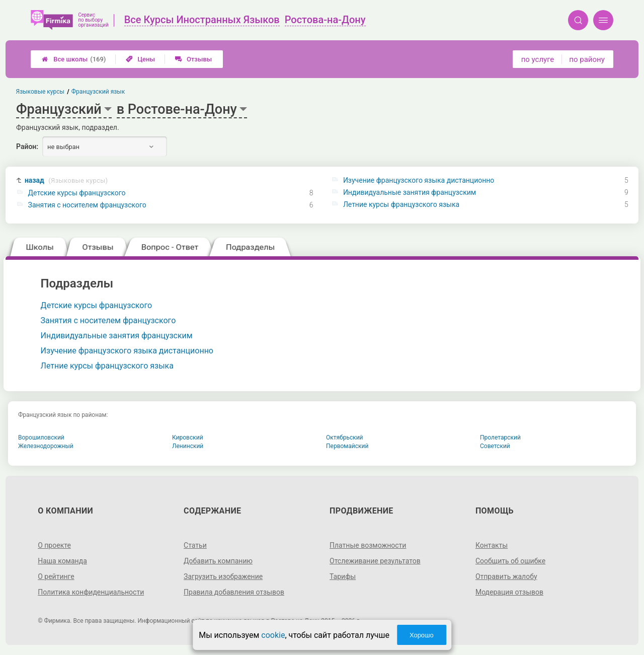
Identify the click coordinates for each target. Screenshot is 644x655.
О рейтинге (56, 576)
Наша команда (62, 561)
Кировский (188, 438)
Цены (140, 59)
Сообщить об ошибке (510, 561)
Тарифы (343, 576)
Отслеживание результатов (375, 561)
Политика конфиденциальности (91, 592)
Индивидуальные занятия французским (410, 192)
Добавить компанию (218, 561)
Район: (27, 147)
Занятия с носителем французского (87, 205)
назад (66, 180)
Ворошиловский (41, 438)
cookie (273, 635)
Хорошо (422, 635)
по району (587, 59)
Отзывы (193, 59)
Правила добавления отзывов (234, 592)
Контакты (492, 545)
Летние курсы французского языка (401, 204)
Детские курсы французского (77, 193)
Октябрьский (345, 438)
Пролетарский (500, 438)
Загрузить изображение (223, 576)
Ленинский (188, 446)
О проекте (54, 545)
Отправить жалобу (506, 576)
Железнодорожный (46, 446)
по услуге (538, 59)
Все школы (74, 59)
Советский (495, 446)
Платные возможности (368, 545)
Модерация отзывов (509, 592)
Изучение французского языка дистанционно (419, 180)
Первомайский (347, 446)
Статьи (195, 545)
